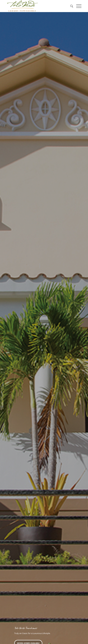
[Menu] (77, 6)
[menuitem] (70, 6)
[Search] (70, 6)
